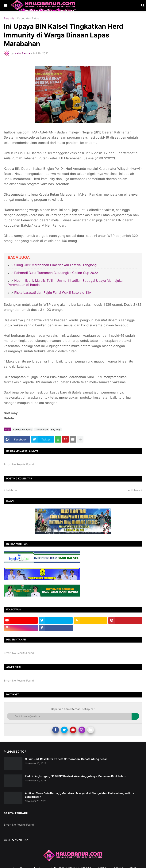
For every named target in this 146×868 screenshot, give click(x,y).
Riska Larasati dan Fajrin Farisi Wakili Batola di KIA (53, 293)
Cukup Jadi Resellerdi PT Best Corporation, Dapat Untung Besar (66, 759)
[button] (5, 6)
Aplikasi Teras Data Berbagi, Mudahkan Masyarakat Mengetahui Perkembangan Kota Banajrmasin (79, 795)
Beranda (9, 19)
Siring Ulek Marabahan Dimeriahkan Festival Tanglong (55, 265)
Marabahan (42, 430)
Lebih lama (133, 490)
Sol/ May (56, 430)
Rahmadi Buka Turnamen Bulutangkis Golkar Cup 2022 (56, 273)
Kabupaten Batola (28, 19)
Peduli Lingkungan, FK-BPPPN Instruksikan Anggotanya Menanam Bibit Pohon (76, 776)
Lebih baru (13, 490)
